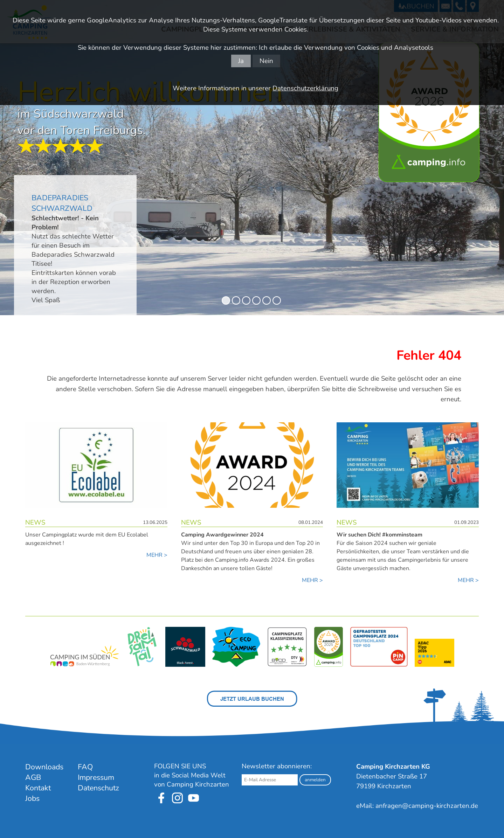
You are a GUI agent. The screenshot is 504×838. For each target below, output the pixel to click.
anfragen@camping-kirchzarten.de (427, 806)
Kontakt (38, 788)
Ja (241, 61)
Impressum (96, 777)
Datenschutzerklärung (305, 88)
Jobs (32, 798)
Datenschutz (98, 788)
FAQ (85, 767)
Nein (266, 61)
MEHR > (157, 555)
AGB (33, 777)
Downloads (44, 767)
